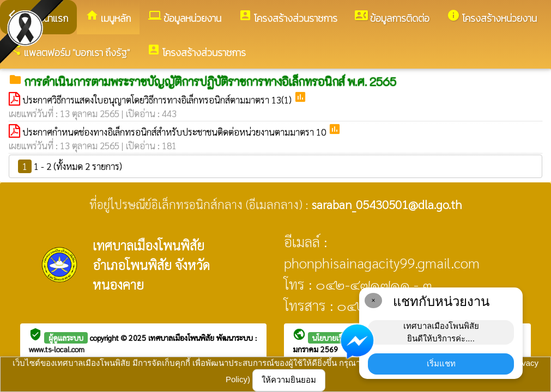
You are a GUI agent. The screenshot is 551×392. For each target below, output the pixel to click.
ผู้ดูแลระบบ (66, 338)
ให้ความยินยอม (289, 380)
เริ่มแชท (441, 363)
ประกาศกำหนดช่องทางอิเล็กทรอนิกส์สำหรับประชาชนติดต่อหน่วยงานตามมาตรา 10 (175, 132)
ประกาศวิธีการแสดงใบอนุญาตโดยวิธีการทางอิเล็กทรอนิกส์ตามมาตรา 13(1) (158, 100)
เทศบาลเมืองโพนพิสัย (182, 338)
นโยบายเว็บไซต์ (336, 338)
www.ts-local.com (57, 349)
